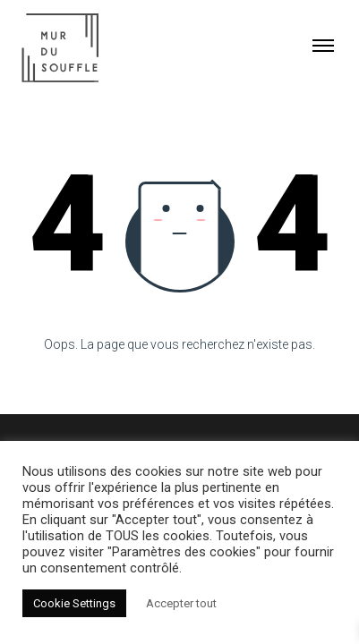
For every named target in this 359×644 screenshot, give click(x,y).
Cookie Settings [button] (74, 603)
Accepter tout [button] (181, 603)
